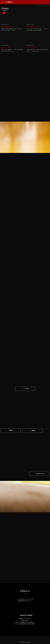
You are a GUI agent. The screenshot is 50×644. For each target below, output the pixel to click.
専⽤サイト (12, 431)
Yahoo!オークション (40, 473)
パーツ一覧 (26, 389)
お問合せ (34, 431)
